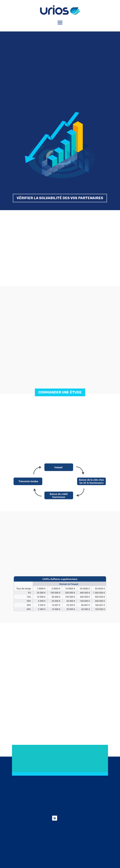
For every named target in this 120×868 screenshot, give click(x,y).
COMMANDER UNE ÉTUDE (60, 392)
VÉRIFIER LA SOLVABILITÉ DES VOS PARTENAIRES (60, 198)
